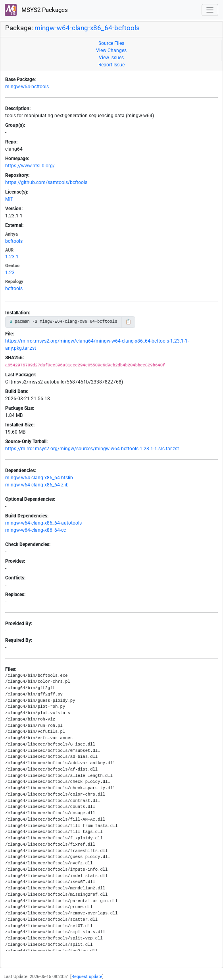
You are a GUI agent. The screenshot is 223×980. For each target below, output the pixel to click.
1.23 (10, 273)
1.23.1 (12, 257)
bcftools (14, 241)
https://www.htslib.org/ (30, 166)
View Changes (111, 50)
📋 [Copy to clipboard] (128, 322)
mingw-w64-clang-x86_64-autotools (43, 523)
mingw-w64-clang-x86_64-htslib (39, 478)
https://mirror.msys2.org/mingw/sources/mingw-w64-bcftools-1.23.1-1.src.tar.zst (92, 449)
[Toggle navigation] (210, 10)
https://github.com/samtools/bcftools (46, 182)
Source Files (111, 43)
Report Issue (111, 65)
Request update (87, 977)
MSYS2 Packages (36, 10)
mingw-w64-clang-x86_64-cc (36, 530)
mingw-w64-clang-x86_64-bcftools (87, 28)
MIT (9, 199)
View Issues (111, 58)
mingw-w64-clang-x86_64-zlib (37, 485)
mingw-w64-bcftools (27, 87)
